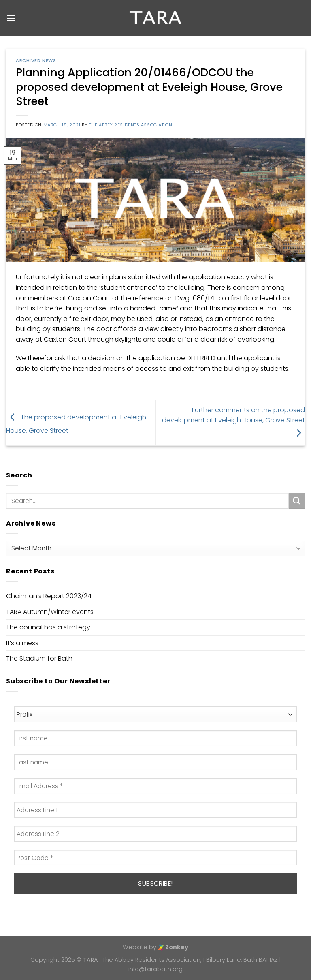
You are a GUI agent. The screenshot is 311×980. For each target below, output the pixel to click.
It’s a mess (22, 643)
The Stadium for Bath (39, 658)
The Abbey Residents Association (131, 125)
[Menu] (11, 18)
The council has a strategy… (50, 627)
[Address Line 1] (155, 810)
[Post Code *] (155, 858)
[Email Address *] (155, 786)
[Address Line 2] (155, 834)
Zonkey (173, 947)
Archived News (36, 60)
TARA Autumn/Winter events (50, 612)
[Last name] (155, 762)
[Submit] (297, 501)
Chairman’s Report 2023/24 (49, 596)
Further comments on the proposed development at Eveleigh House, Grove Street (233, 422)
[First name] (155, 738)
